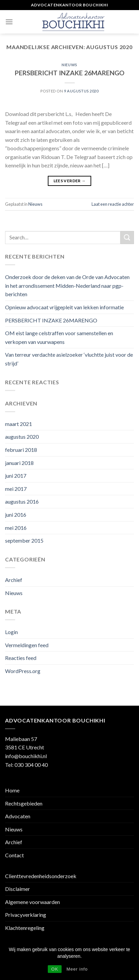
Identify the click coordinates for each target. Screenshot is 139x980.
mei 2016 (16, 528)
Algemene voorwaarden (32, 902)
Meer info (77, 969)
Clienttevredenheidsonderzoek (41, 876)
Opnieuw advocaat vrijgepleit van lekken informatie (64, 307)
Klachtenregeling (25, 928)
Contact (14, 855)
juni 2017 (16, 476)
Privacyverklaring (26, 915)
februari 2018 (21, 450)
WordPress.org (23, 671)
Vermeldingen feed (27, 645)
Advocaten (18, 816)
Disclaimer (18, 889)
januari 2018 (19, 463)
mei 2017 (16, 489)
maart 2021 (19, 424)
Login (11, 632)
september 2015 (24, 540)
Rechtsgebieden (24, 803)
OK (55, 969)
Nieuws (69, 65)
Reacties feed (21, 658)
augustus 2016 (22, 501)
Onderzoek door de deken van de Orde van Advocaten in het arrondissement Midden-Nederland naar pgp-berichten (67, 285)
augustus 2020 (22, 437)
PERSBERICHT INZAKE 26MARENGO (70, 73)
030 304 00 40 (31, 765)
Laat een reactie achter (113, 204)
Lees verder (70, 181)
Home (12, 790)
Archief (14, 580)
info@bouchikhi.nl (26, 756)
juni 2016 (16, 515)
